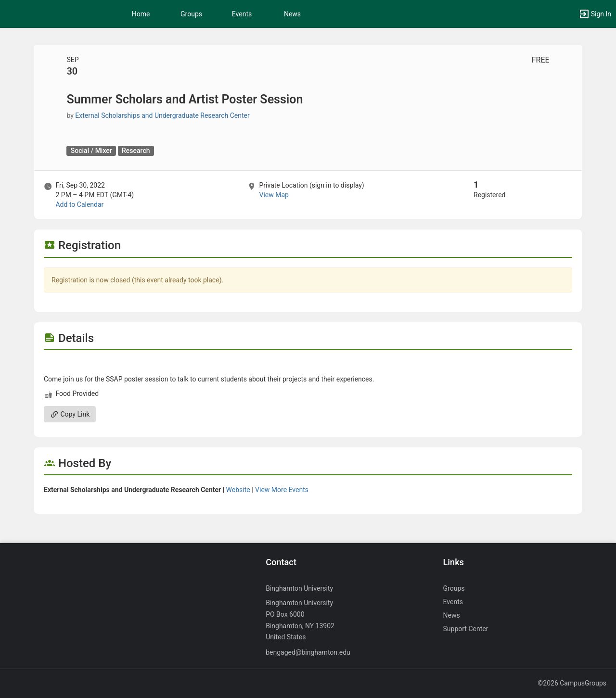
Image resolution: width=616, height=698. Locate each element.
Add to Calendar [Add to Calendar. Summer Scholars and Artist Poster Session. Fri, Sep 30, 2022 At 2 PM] (79, 204)
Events (242, 14)
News (292, 14)
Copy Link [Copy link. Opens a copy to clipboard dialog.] (70, 414)
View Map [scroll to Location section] (274, 195)
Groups (191, 14)
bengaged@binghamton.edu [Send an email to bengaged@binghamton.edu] (308, 652)
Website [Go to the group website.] (238, 490)
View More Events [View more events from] (282, 490)
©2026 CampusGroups (572, 683)
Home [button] (141, 14)
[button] (595, 14)
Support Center (466, 629)
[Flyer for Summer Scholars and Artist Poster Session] (308, 365)
